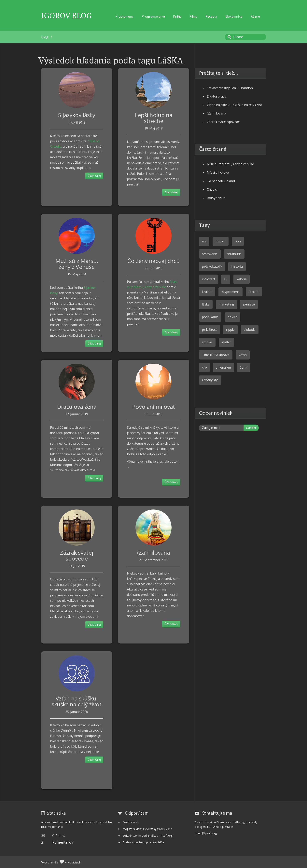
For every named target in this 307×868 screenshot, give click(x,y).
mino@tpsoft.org (206, 833)
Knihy (177, 16)
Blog (45, 37)
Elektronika (234, 16)
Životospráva (216, 96)
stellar (226, 342)
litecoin (254, 292)
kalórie (242, 279)
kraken (207, 292)
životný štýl (210, 380)
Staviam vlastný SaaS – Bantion (230, 88)
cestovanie (210, 254)
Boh (238, 241)
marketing (226, 304)
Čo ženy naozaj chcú (153, 261)
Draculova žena (77, 407)
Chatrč (212, 189)
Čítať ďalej (94, 176)
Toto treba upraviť (216, 355)
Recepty (211, 16)
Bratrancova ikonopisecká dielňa (143, 842)
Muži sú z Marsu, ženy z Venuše (77, 264)
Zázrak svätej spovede (77, 555)
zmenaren (223, 367)
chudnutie (234, 254)
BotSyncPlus (216, 198)
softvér (207, 342)
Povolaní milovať (153, 407)
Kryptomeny (124, 16)
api (204, 241)
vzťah (243, 355)
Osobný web (131, 822)
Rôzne (255, 16)
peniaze (249, 304)
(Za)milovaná (154, 552)
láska (206, 304)
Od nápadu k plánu (221, 181)
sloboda (250, 330)
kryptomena (230, 292)
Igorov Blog (66, 15)
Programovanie (153, 16)
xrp (204, 367)
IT (226, 279)
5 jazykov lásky (77, 115)
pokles (232, 317)
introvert (209, 279)
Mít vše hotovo (218, 172)
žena (244, 367)
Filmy (193, 16)
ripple (230, 330)
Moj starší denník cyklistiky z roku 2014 (147, 829)
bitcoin (221, 241)
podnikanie (210, 317)
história (237, 266)
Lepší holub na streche (154, 118)
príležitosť (209, 330)
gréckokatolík (212, 266)
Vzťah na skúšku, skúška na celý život (77, 701)
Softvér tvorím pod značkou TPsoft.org (148, 836)
